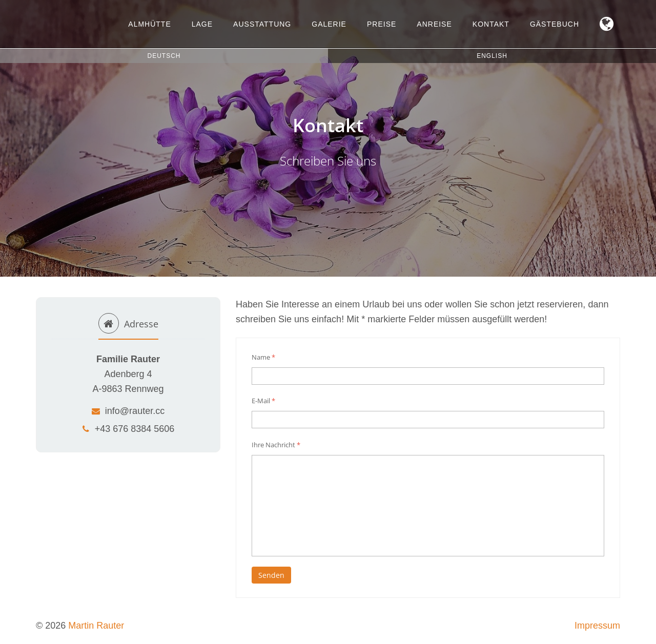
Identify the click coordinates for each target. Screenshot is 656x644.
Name (263, 357)
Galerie (329, 24)
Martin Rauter (96, 626)
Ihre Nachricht (276, 445)
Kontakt (491, 24)
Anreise (434, 24)
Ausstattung (262, 24)
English (492, 56)
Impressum (597, 626)
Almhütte (149, 24)
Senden (271, 575)
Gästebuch (555, 24)
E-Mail (263, 401)
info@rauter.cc (128, 411)
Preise (382, 24)
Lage (202, 24)
